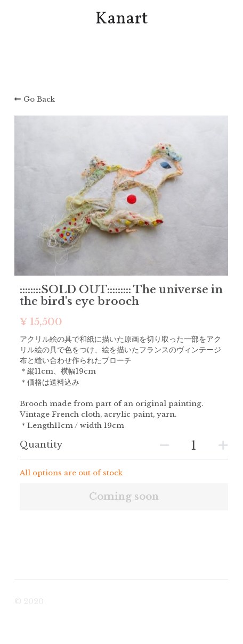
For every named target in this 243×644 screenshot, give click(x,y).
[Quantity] (193, 446)
